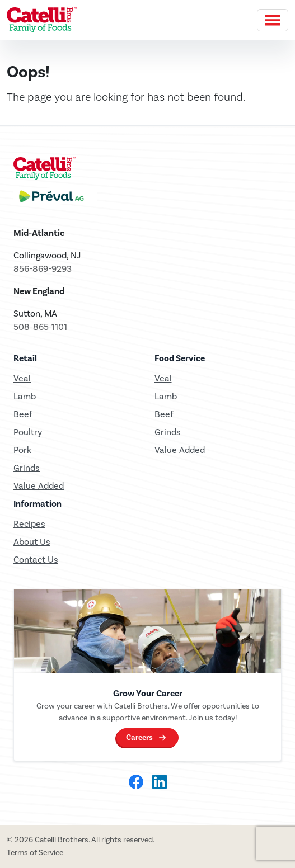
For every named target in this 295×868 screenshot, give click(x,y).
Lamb (25, 396)
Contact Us (36, 560)
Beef (23, 414)
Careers (139, 737)
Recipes (29, 524)
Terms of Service (35, 853)
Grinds (27, 468)
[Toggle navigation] (273, 20)
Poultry (28, 432)
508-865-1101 (40, 327)
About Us (32, 542)
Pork (22, 450)
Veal (163, 378)
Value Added (39, 486)
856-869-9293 (43, 269)
